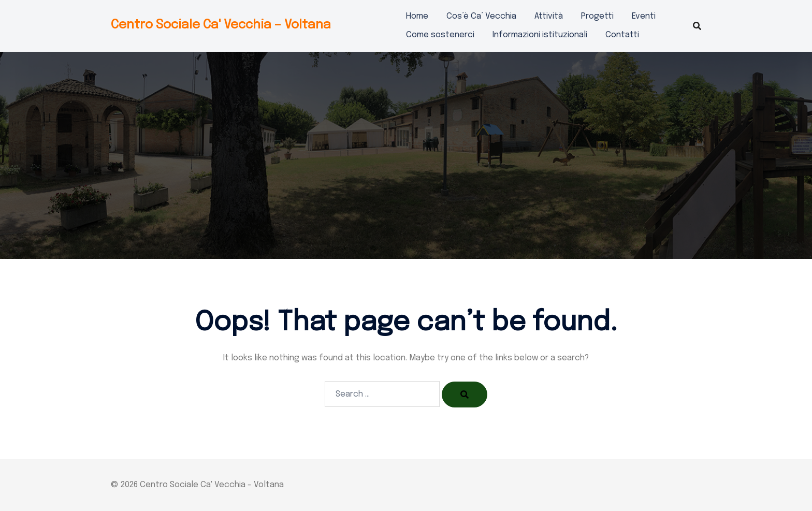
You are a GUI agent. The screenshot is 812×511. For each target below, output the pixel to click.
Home (417, 16)
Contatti (622, 35)
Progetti (597, 16)
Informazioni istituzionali (540, 35)
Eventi (644, 16)
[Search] (465, 395)
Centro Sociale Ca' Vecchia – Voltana (221, 25)
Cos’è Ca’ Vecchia (481, 16)
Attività (549, 16)
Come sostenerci (440, 35)
